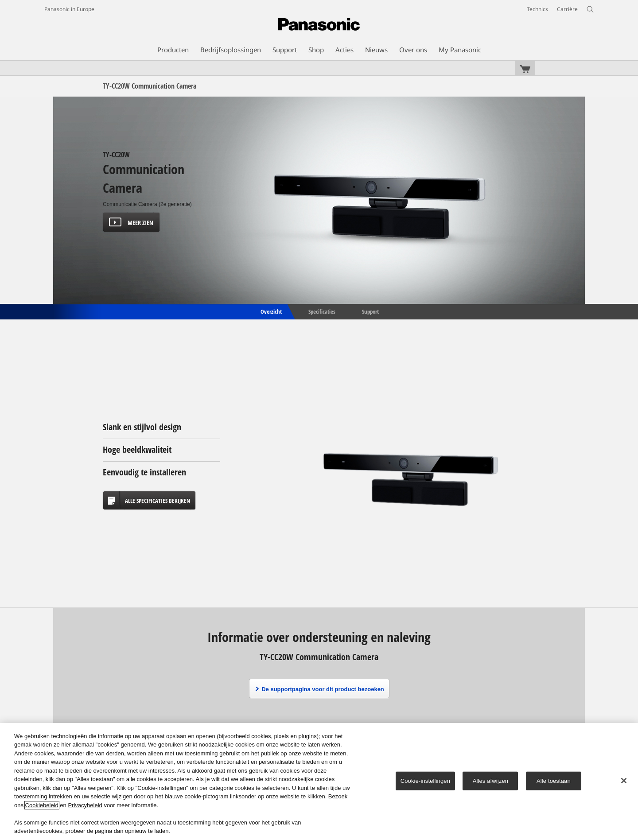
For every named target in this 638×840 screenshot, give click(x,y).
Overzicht (270, 311)
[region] (319, 782)
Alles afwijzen (491, 781)
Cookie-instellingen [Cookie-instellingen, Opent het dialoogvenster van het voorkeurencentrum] (425, 781)
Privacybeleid (85, 805)
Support (370, 311)
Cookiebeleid (42, 805)
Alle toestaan (554, 781)
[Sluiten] (624, 781)
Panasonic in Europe (69, 9)
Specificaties (322, 311)
